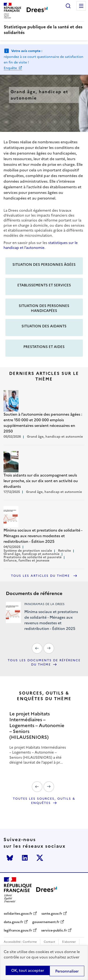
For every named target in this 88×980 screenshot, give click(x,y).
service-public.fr (54, 931)
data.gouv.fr (13, 922)
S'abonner (69, 942)
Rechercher (68, 6)
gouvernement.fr (46, 922)
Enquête (11, 68)
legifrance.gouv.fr (18, 931)
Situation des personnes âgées (44, 264)
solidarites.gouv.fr (18, 914)
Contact (49, 942)
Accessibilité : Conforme (20, 942)
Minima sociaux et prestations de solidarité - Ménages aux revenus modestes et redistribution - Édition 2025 (51, 620)
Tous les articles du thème (41, 576)
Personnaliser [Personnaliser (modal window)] (67, 971)
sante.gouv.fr (52, 914)
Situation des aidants (44, 326)
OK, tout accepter (28, 970)
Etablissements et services (44, 285)
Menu (81, 6)
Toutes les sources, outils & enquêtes (44, 801)
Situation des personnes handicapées (44, 308)
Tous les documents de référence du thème (44, 663)
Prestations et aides (44, 347)
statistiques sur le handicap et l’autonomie (41, 245)
